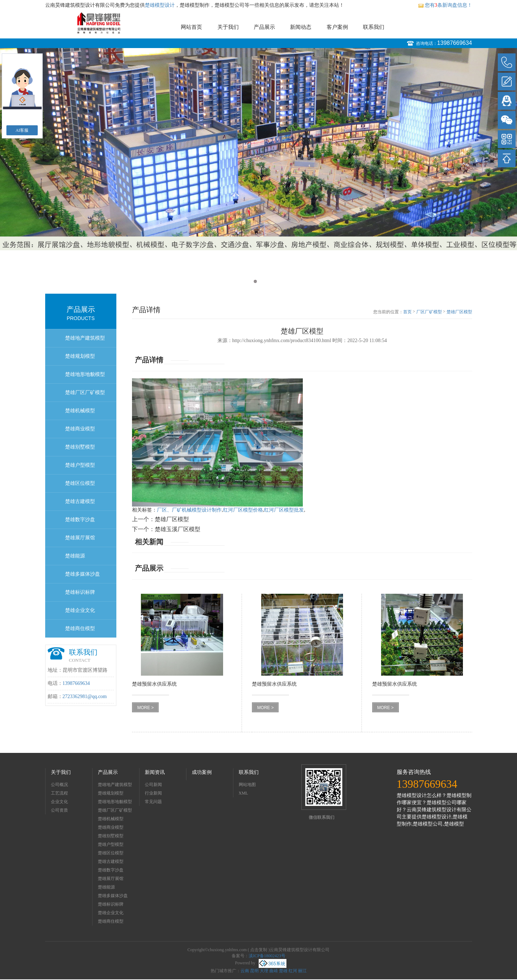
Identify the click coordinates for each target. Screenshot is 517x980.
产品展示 (264, 27)
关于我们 (228, 27)
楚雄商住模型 (80, 628)
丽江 (302, 971)
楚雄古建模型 (80, 501)
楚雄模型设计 (160, 5)
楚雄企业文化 (80, 610)
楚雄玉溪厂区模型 (178, 529)
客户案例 (337, 27)
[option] (258, 149)
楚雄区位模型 (80, 483)
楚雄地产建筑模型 (85, 338)
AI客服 (22, 130)
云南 (245, 971)
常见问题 (153, 802)
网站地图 (247, 785)
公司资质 (59, 810)
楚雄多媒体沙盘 (83, 574)
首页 (407, 312)
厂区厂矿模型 (429, 312)
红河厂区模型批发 (284, 510)
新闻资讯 (155, 772)
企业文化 (59, 802)
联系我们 (374, 27)
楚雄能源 (75, 556)
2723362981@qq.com (85, 696)
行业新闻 (153, 793)
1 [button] (255, 281)
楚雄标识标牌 (80, 592)
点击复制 (259, 950)
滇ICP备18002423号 (267, 956)
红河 (293, 971)
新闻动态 (301, 27)
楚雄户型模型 (80, 465)
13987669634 (455, 43)
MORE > (146, 708)
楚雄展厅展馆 (80, 538)
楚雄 (283, 971)
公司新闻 (153, 785)
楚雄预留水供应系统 (154, 684)
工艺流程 (59, 793)
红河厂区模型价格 (243, 510)
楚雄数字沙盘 (80, 520)
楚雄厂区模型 (459, 312)
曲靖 (274, 971)
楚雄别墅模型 (80, 447)
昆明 (254, 971)
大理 (264, 971)
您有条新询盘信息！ (445, 5)
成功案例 (202, 772)
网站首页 (191, 27)
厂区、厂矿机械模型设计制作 (189, 510)
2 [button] (262, 281)
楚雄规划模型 (80, 356)
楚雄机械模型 (80, 411)
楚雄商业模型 (80, 429)
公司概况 (59, 785)
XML (244, 793)
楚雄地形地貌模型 (85, 374)
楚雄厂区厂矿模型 (85, 392)
